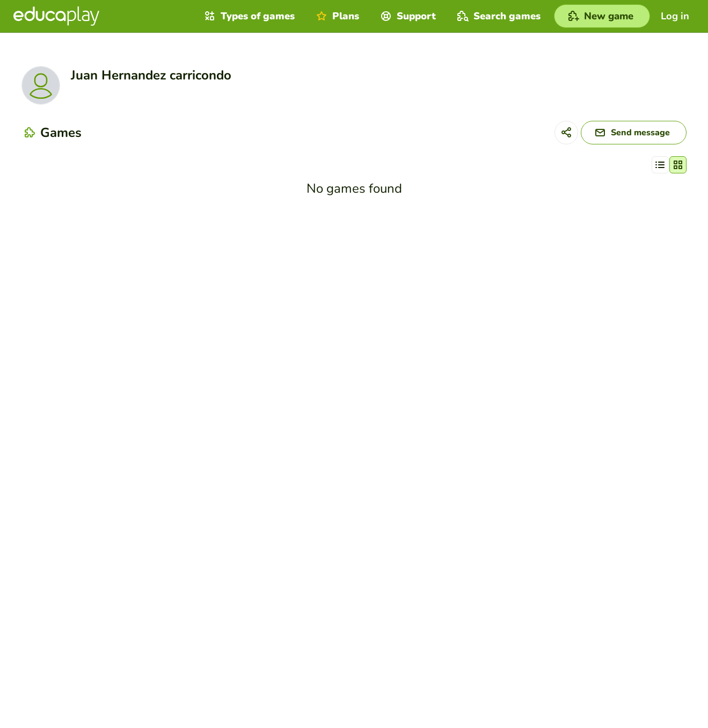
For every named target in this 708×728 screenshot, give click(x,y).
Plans (336, 16)
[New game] (602, 16)
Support (407, 16)
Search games (498, 16)
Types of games (248, 16)
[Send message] (634, 133)
